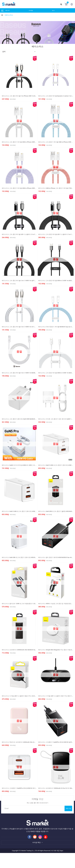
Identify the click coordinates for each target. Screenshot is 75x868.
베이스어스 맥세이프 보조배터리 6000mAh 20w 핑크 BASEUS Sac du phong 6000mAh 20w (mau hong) (35, 742)
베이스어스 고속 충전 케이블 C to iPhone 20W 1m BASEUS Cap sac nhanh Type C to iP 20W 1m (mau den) (36, 96)
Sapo (62, 851)
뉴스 (53, 10)
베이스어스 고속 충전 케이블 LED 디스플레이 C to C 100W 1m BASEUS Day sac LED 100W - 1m (33, 234)
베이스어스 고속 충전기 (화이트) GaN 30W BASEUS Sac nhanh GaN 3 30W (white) (28, 419)
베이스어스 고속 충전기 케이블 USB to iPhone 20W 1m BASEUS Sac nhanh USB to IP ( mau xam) (33, 142)
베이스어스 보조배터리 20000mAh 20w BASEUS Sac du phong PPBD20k (25, 650)
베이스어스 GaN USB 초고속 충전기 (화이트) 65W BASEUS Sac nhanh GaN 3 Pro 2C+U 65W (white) (34, 557)
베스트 (8, 10)
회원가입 (68, 808)
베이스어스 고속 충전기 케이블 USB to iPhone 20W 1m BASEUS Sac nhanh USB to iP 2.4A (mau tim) (34, 188)
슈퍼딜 (31, 10)
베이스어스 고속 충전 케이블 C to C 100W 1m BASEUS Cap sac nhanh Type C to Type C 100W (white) (35, 373)
